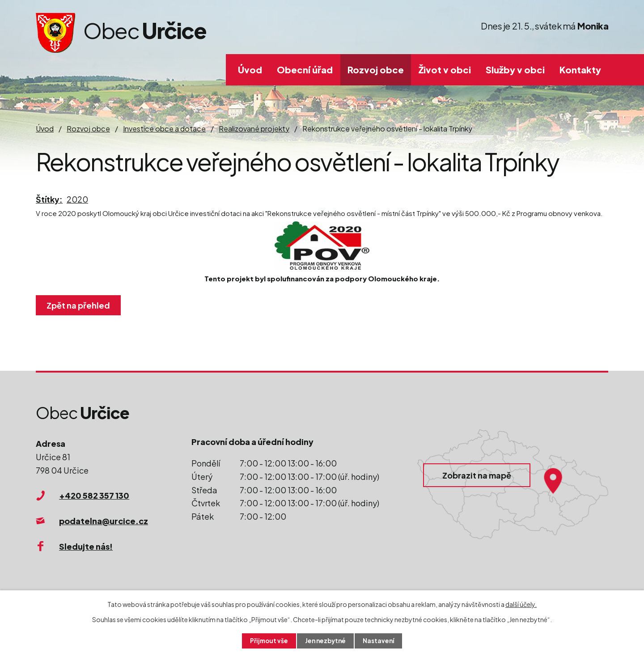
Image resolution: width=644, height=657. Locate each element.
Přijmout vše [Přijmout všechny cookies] (267, 640)
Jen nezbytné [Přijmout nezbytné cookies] (326, 640)
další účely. (521, 604)
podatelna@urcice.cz (104, 521)
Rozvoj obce (376, 70)
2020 (77, 199)
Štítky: (49, 199)
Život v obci (445, 70)
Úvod (250, 70)
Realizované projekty (254, 129)
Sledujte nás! (86, 546)
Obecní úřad (305, 70)
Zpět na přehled (80, 305)
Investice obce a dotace (164, 129)
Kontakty (580, 70)
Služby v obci (515, 70)
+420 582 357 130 (94, 495)
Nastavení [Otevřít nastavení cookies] (380, 640)
